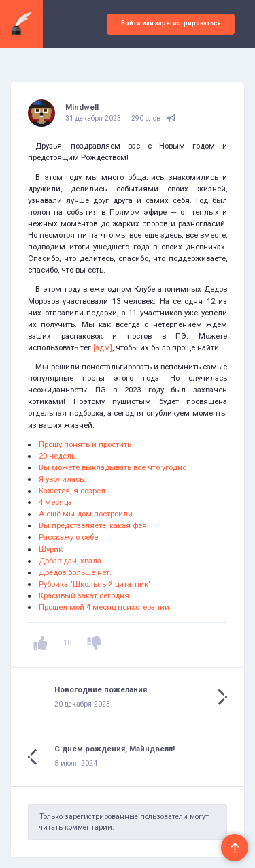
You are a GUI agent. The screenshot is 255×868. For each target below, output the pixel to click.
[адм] (103, 347)
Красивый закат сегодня (84, 595)
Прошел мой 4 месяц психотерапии (104, 607)
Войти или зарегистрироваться (171, 23)
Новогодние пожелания (101, 689)
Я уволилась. (62, 479)
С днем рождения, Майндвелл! (115, 749)
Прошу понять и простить (85, 444)
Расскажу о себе (68, 537)
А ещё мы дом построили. (87, 514)
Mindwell (82, 107)
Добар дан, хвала (70, 561)
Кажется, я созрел (72, 491)
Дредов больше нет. (75, 572)
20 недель (57, 456)
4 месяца (55, 502)
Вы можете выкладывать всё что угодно (113, 467)
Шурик (51, 549)
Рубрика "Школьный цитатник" (95, 584)
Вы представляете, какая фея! (94, 525)
